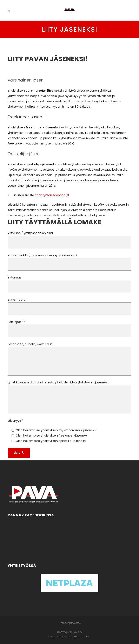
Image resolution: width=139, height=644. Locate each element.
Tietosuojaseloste (70, 623)
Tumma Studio (81, 636)
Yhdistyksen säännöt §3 (52, 195)
